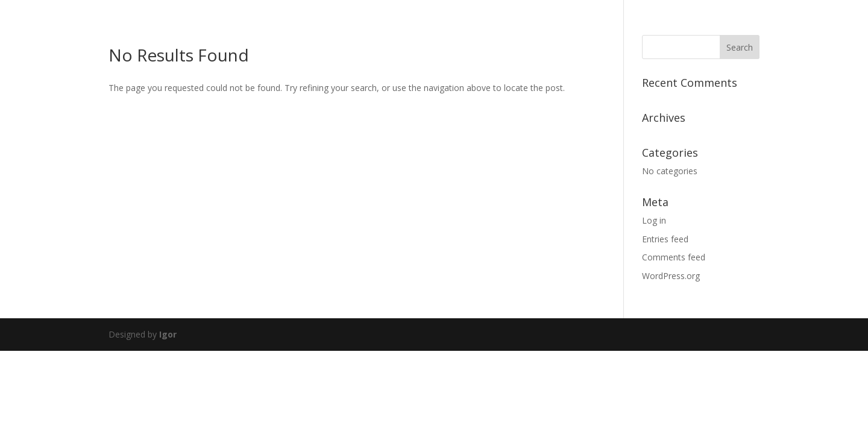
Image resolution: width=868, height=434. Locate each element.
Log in (654, 220)
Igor (168, 334)
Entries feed (665, 239)
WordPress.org (671, 276)
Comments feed (674, 257)
